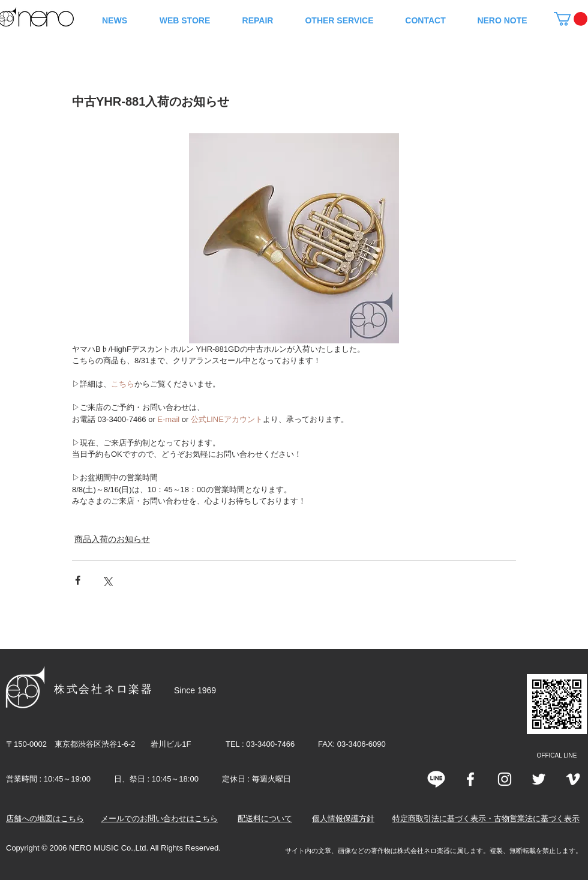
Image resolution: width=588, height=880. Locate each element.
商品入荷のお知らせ (112, 539)
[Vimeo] (573, 779)
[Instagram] (505, 779)
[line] (436, 779)
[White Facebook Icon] (470, 779)
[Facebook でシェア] (78, 580)
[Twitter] (539, 779)
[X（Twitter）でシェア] (107, 580)
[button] (571, 19)
